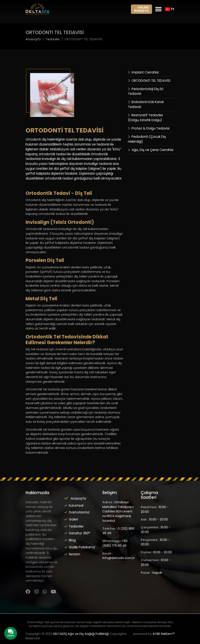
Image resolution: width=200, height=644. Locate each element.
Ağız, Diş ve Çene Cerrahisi (151, 150)
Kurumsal (74, 505)
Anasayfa (33, 39)
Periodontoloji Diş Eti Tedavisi (146, 91)
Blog (70, 540)
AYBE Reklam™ (164, 634)
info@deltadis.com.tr (119, 558)
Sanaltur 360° (77, 533)
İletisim (72, 554)
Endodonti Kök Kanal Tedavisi (146, 104)
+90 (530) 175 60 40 (115, 543)
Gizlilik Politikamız (80, 547)
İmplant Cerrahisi (143, 72)
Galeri (71, 519)
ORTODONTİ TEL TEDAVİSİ (149, 81)
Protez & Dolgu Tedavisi (149, 128)
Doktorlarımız (77, 512)
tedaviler (53, 39)
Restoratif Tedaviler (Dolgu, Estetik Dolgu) (146, 118)
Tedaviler (74, 526)
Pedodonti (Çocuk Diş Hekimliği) (147, 139)
